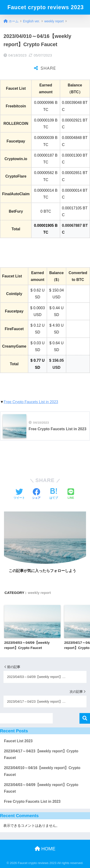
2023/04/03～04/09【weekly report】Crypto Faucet (41, 788)
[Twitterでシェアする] (19, 494)
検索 (85, 718)
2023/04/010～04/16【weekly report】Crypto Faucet (42, 771)
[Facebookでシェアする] (36, 494)
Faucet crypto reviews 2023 (46, 7)
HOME (45, 849)
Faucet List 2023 (18, 741)
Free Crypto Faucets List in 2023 (31, 402)
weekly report (39, 593)
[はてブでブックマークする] (54, 494)
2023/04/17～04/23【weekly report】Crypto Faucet (41, 754)
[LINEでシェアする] (71, 494)
